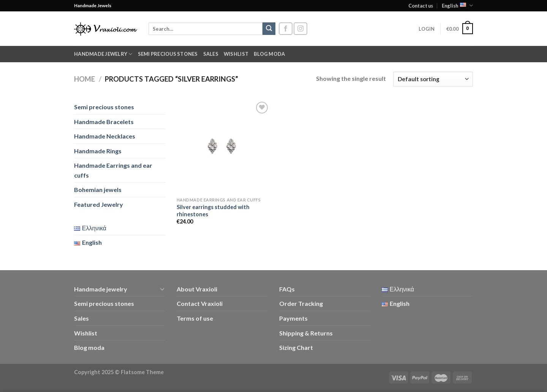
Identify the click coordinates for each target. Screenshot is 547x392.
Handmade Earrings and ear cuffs (113, 170)
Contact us (421, 6)
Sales (211, 54)
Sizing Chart (296, 347)
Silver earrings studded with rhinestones (213, 211)
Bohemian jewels (98, 190)
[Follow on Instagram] (300, 29)
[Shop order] (433, 79)
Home (85, 79)
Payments (293, 318)
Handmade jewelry (103, 54)
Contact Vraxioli (200, 303)
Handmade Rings (98, 151)
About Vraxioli (197, 289)
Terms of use (195, 318)
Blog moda (269, 54)
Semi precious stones (168, 54)
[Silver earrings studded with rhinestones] (224, 147)
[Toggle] (162, 289)
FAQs (287, 289)
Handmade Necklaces (105, 136)
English (457, 6)
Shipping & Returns (306, 333)
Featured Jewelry (99, 204)
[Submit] (269, 29)
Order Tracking (301, 303)
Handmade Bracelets (104, 122)
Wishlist (236, 54)
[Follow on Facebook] (286, 29)
